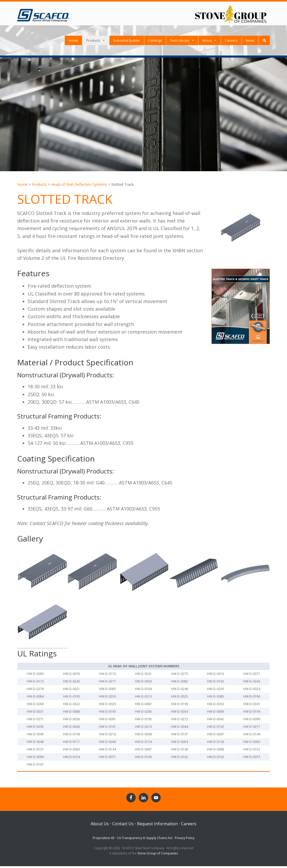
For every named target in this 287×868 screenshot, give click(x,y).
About (207, 42)
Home (73, 42)
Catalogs (155, 42)
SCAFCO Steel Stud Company (43, 13)
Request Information (157, 826)
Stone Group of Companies (158, 855)
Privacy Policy (185, 840)
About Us (100, 826)
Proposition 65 (104, 840)
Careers (231, 42)
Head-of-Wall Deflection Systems (79, 186)
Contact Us (123, 826)
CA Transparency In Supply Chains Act (145, 840)
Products (93, 42)
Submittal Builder (127, 42)
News (250, 42)
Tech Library (180, 42)
